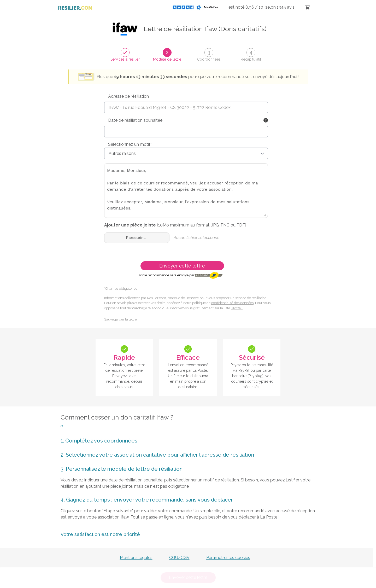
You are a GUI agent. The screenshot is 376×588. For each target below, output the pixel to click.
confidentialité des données (232, 303)
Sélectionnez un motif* (130, 144)
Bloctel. (237, 308)
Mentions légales (136, 558)
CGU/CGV (179, 558)
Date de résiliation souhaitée (135, 120)
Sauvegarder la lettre (121, 319)
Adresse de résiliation (128, 96)
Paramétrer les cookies (228, 558)
